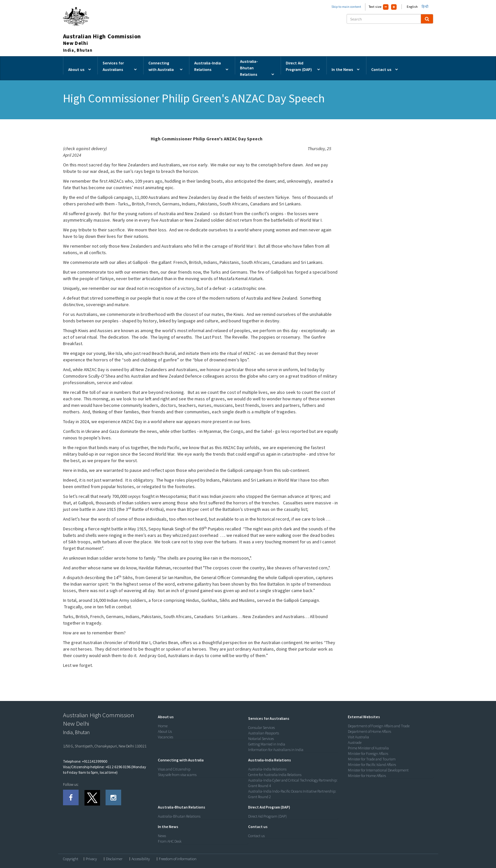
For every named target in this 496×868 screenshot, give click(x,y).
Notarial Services (261, 738)
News (162, 836)
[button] (164, 717)
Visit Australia (358, 737)
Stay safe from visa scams (177, 775)
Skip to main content (346, 7)
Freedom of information (178, 859)
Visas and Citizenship (174, 769)
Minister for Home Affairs (367, 776)
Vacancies (165, 737)
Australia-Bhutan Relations (179, 816)
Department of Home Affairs (369, 731)
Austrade (355, 742)
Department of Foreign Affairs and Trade (379, 726)
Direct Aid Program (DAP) (267, 816)
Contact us (256, 836)
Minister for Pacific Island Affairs (372, 764)
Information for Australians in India (276, 750)
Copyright (71, 859)
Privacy (91, 859)
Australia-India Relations (267, 769)
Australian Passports (264, 733)
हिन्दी (425, 7)
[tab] (201, 717)
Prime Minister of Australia (368, 748)
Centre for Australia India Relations (275, 775)
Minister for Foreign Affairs (368, 753)
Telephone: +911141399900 (85, 761)
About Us (165, 731)
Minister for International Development (378, 770)
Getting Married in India (267, 744)
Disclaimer (114, 859)
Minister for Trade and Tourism (372, 759)
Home (163, 726)
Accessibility (141, 859)
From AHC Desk (170, 841)
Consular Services (261, 727)
